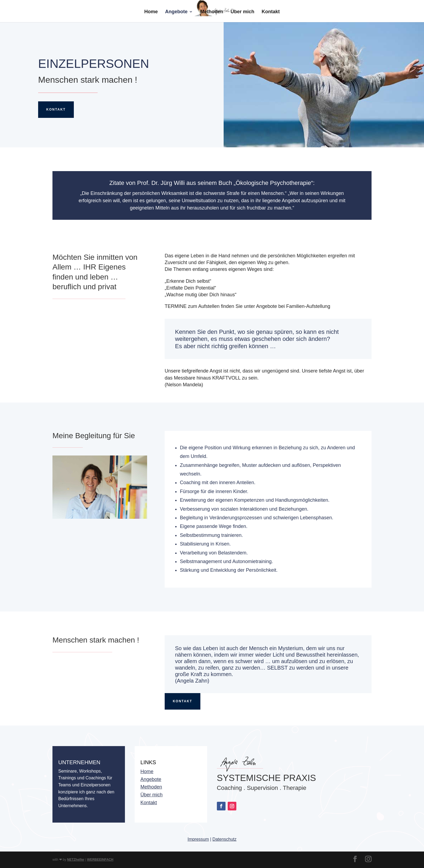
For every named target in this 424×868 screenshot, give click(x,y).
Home (151, 12)
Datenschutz (225, 839)
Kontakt (271, 12)
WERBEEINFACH (100, 860)
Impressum (198, 839)
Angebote (176, 12)
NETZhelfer (76, 860)
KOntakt (183, 701)
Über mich (243, 12)
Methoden (212, 12)
